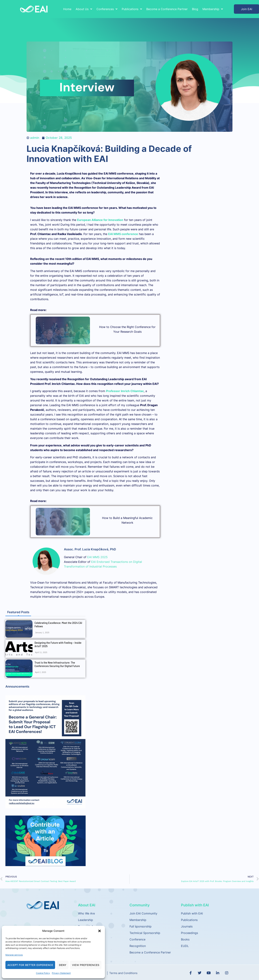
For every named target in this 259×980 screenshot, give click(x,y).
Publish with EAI (192, 913)
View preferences (86, 965)
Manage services (14, 955)
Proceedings (189, 933)
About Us (84, 9)
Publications (132, 9)
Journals (187, 926)
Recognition (138, 946)
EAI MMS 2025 (97, 557)
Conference (137, 939)
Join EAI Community (143, 913)
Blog (195, 9)
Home (67, 9)
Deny (62, 965)
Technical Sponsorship (145, 933)
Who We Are (86, 913)
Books (185, 939)
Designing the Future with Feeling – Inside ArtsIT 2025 (58, 644)
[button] (100, 931)
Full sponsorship (141, 926)
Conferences (107, 9)
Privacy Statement (61, 973)
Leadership (86, 920)
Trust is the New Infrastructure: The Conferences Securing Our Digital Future (57, 664)
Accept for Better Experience (30, 965)
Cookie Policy (43, 973)
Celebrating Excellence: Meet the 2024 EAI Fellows (58, 624)
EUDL (185, 946)
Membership (213, 9)
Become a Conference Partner (167, 9)
